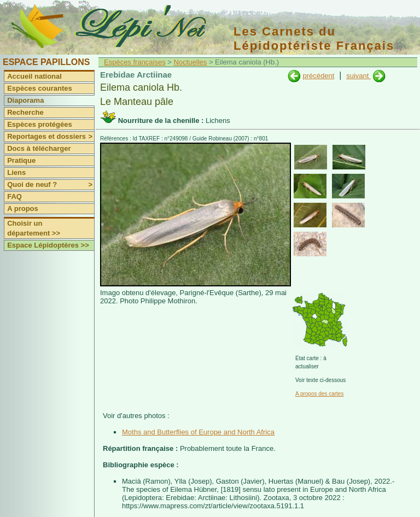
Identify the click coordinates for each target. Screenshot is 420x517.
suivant (358, 76)
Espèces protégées (40, 124)
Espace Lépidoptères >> (48, 245)
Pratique (21, 160)
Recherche (25, 112)
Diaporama (25, 100)
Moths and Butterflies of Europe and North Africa (198, 432)
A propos (23, 208)
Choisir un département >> (34, 228)
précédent (318, 76)
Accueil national (34, 76)
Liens (16, 172)
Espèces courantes (40, 88)
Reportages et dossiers (51, 137)
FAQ (14, 196)
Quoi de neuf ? (51, 185)
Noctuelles (191, 62)
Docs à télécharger (39, 148)
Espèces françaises (135, 62)
